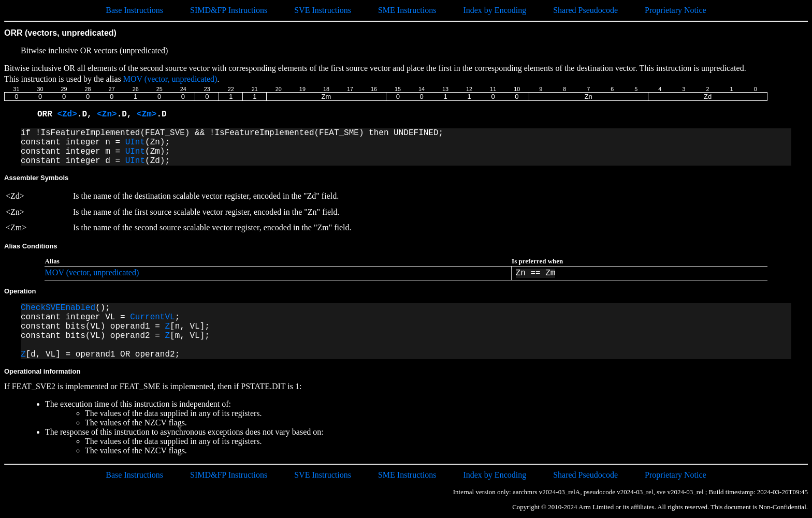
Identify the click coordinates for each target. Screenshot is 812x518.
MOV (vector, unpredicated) (170, 79)
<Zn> (107, 114)
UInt (135, 142)
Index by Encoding (495, 10)
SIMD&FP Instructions (229, 10)
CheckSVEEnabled (58, 308)
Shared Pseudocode (585, 10)
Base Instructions (134, 10)
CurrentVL (152, 317)
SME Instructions (407, 10)
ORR (47, 114)
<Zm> (147, 114)
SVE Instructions (323, 10)
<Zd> (67, 114)
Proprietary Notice (676, 10)
